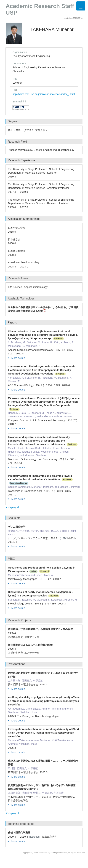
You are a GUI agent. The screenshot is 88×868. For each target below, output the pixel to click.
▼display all (12, 507)
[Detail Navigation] (81, 6)
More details (17, 358)
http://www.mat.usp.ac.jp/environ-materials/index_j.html (44, 94)
